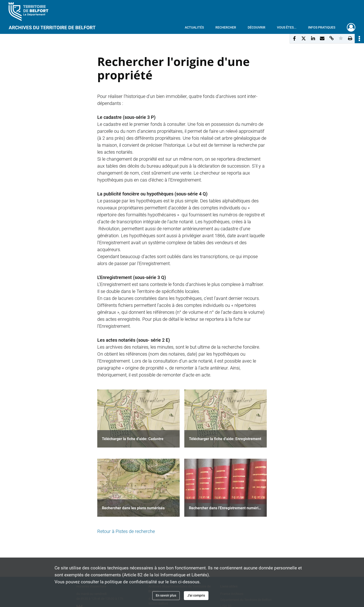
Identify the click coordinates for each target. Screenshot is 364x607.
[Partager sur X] (304, 39)
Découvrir (257, 27)
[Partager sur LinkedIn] (313, 39)
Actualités (194, 27)
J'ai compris (196, 595)
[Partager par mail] (322, 39)
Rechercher (226, 27)
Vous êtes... (287, 27)
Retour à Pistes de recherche (126, 531)
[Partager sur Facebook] (294, 39)
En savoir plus (166, 595)
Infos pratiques (322, 27)
